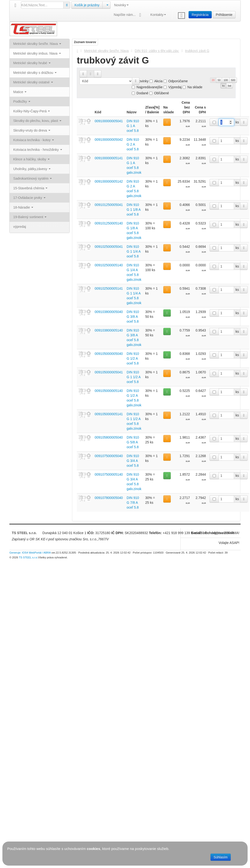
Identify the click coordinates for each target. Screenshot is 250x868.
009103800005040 (109, 312)
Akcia (156, 81)
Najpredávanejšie (147, 87)
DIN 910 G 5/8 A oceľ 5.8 (133, 442)
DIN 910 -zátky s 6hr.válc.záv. (157, 51)
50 (219, 80)
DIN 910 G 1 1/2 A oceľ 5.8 (134, 377)
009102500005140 (109, 265)
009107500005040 (109, 456)
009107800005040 (109, 498)
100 (226, 80)
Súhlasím (221, 857)
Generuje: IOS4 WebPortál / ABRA (30, 553)
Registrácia (200, 15)
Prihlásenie (224, 15)
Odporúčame (176, 81)
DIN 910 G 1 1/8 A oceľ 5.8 (134, 210)
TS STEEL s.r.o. (24, 533)
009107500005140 (109, 474)
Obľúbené (159, 93)
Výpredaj (173, 87)
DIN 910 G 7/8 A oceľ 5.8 (133, 503)
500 (233, 80)
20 (213, 80)
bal (230, 86)
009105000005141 (109, 414)
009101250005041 (109, 205)
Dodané (140, 93)
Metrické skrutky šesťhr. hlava (106, 51)
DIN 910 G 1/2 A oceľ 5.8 (133, 358)
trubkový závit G (197, 51)
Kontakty (158, 15)
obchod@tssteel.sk (218, 533)
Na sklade (192, 87)
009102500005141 (109, 288)
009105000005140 (109, 391)
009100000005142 (109, 181)
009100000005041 (109, 121)
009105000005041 (109, 372)
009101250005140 (109, 223)
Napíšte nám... (128, 15)
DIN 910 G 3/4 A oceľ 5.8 (133, 461)
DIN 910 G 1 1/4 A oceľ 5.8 (134, 251)
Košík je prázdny (87, 5)
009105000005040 (109, 354)
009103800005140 (109, 330)
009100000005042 (109, 140)
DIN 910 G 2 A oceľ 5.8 (133, 144)
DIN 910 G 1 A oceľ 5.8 (133, 126)
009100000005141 (109, 158)
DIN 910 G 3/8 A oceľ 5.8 (133, 317)
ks (223, 86)
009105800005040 (109, 437)
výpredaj (20, 227)
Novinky (121, 5)
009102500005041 (109, 247)
